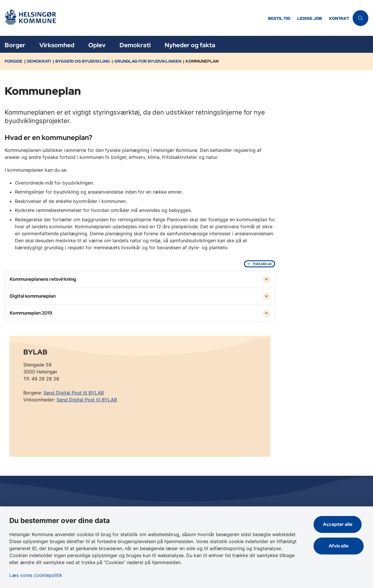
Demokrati (135, 45)
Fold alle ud (262, 264)
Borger (15, 45)
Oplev (97, 45)
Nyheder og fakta (190, 45)
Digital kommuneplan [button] (33, 296)
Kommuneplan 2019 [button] (31, 313)
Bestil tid (279, 19)
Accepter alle (340, 524)
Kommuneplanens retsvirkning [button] (43, 279)
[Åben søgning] (360, 18)
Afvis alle (340, 546)
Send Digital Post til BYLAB (74, 393)
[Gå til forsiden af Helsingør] (132, 18)
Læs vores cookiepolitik (36, 575)
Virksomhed (57, 45)
